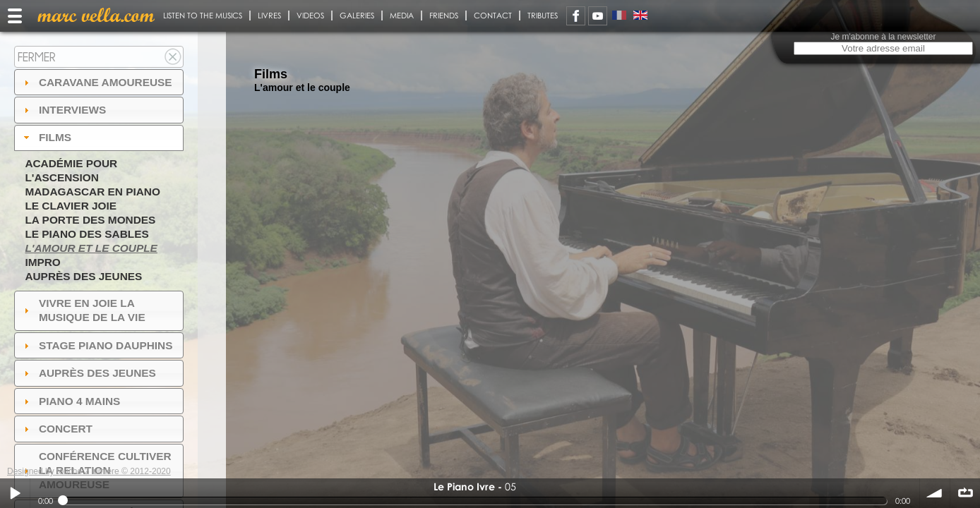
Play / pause (15, 493)
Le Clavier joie (71, 206)
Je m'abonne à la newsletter (883, 37)
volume (935, 493)
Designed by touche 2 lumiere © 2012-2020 (89, 471)
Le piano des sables (86, 234)
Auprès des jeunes (83, 276)
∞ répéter (965, 493)
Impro (42, 262)
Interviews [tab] (64, 110)
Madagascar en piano (92, 192)
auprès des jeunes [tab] (88, 373)
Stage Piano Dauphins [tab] (97, 345)
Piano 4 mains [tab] (71, 401)
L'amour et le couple (91, 248)
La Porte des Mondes (90, 220)
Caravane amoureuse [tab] (96, 82)
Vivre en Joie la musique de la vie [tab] (83, 310)
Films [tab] (46, 137)
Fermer (37, 57)
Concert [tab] (56, 429)
